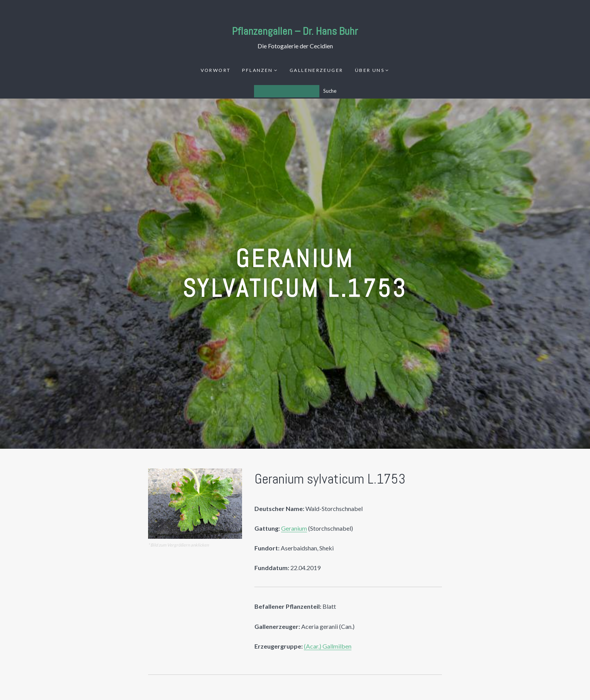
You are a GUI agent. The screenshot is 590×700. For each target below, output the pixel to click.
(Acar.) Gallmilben (328, 646)
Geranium (294, 528)
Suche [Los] (330, 91)
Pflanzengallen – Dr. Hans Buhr (295, 31)
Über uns (370, 70)
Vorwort (216, 70)
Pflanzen (257, 70)
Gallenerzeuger (316, 70)
